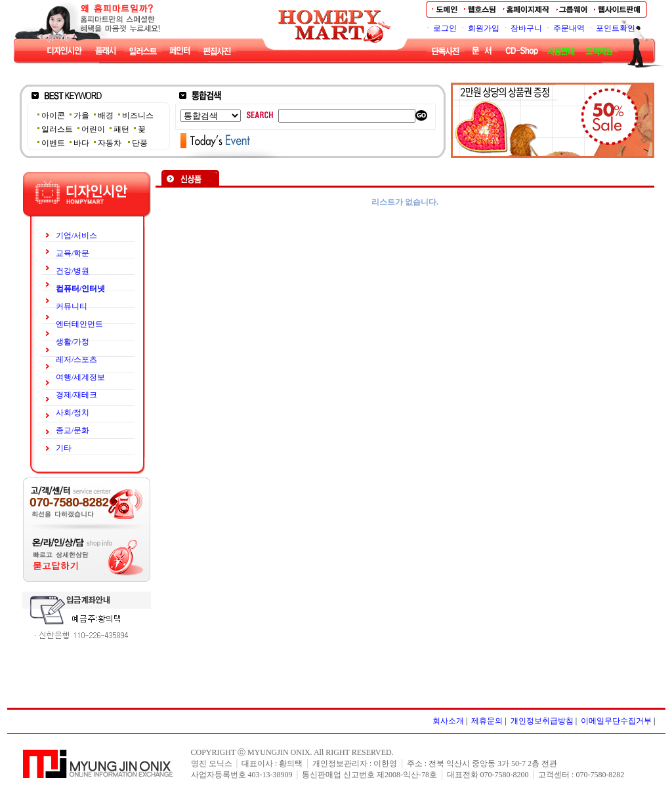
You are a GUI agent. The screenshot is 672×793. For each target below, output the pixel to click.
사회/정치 (73, 413)
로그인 (445, 28)
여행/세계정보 (80, 377)
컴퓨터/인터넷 (80, 289)
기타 (64, 448)
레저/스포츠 (76, 359)
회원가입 (484, 28)
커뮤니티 (72, 306)
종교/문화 (73, 430)
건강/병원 (73, 271)
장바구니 (526, 28)
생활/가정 (73, 342)
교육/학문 (73, 253)
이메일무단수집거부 (616, 721)
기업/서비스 (76, 235)
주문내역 (569, 28)
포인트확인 (616, 28)
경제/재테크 (76, 395)
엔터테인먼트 (79, 324)
